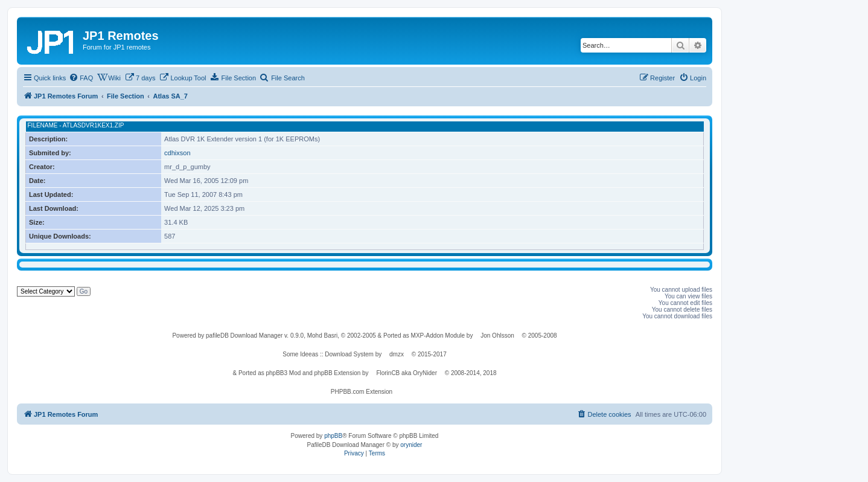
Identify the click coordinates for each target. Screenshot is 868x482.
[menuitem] (81, 78)
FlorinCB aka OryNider (407, 373)
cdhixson (177, 153)
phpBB (333, 436)
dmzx (397, 354)
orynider (411, 445)
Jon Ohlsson (497, 336)
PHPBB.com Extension (362, 392)
